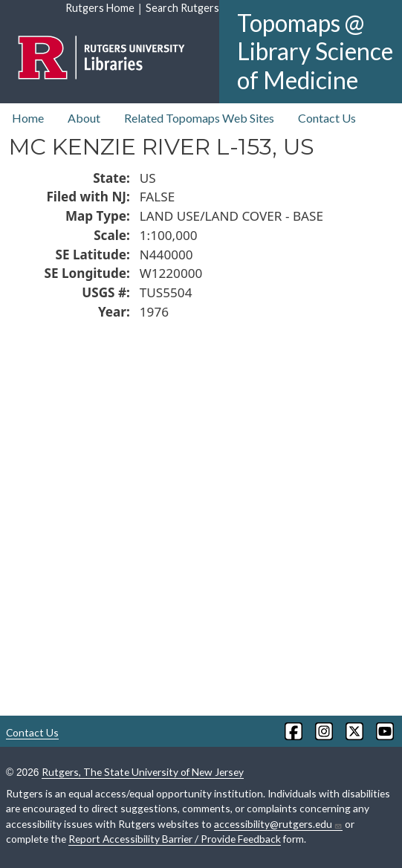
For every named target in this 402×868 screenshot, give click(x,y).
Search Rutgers (182, 8)
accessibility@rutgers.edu (278, 824)
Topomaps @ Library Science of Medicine (315, 51)
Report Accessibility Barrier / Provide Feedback (175, 839)
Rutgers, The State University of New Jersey (143, 772)
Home (28, 118)
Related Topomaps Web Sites (199, 118)
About (84, 118)
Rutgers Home (100, 8)
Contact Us (327, 118)
